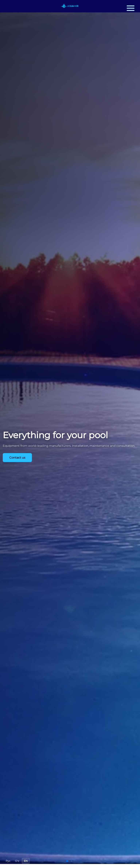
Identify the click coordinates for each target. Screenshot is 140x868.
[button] (130, 8)
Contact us (17, 458)
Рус (8, 861)
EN (26, 861)
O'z (17, 861)
